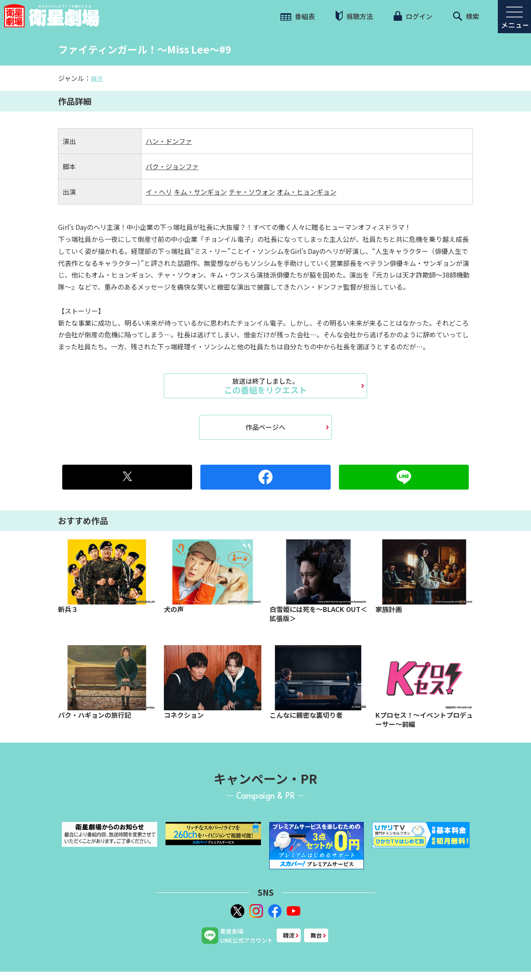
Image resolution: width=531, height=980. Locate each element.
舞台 (316, 935)
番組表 (298, 16)
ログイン (413, 16)
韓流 (97, 78)
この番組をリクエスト (265, 386)
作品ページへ (265, 427)
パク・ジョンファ (172, 166)
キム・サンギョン (200, 192)
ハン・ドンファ (169, 141)
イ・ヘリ (159, 192)
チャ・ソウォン (252, 192)
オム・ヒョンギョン (307, 192)
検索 (466, 16)
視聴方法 (354, 16)
